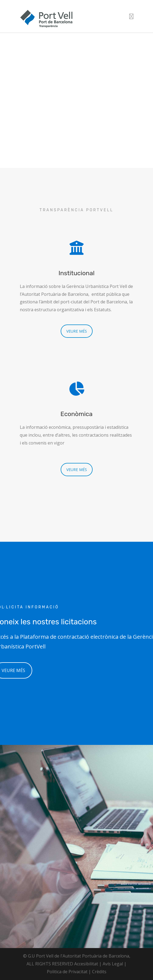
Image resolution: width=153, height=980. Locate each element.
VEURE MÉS (77, 331)
